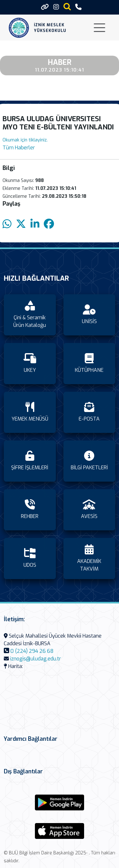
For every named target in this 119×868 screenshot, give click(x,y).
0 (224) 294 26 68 (32, 651)
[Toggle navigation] (99, 28)
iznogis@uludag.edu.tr (36, 659)
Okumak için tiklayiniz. (25, 140)
